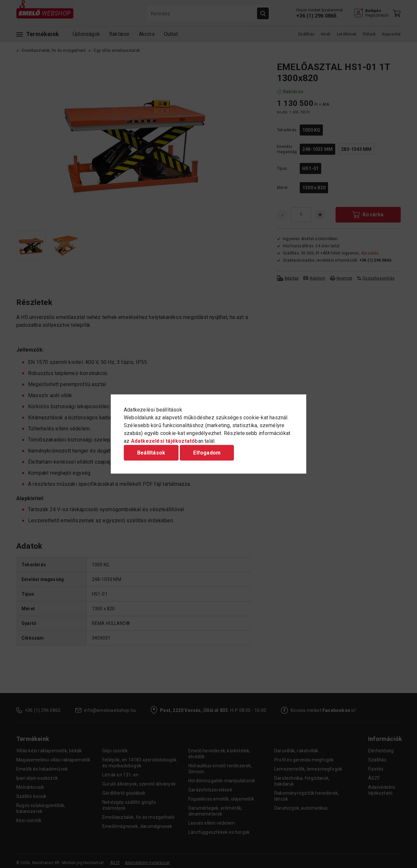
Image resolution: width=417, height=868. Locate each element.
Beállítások (151, 453)
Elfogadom (207, 453)
